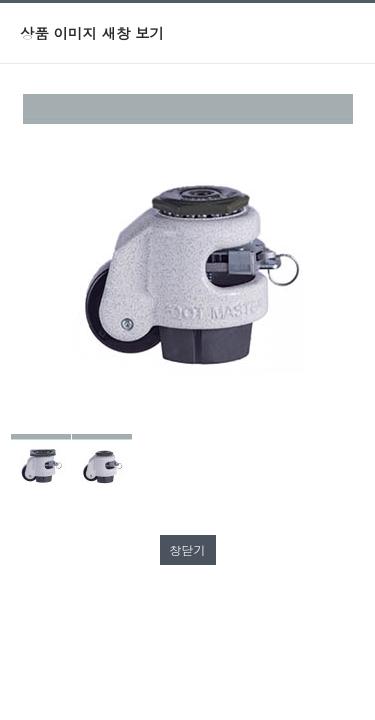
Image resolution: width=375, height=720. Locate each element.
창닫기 (188, 549)
